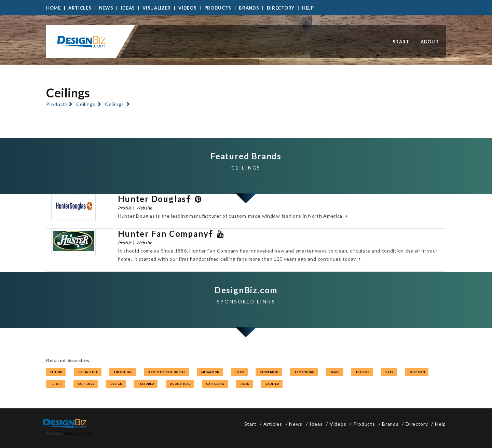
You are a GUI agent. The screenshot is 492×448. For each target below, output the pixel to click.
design (116, 384)
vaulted (272, 384)
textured (146, 384)
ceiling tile (88, 372)
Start (401, 42)
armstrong (304, 372)
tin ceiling (123, 372)
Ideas (128, 8)
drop (239, 372)
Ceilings (86, 104)
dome (245, 384)
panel (335, 372)
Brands (249, 8)
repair (56, 384)
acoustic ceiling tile (166, 372)
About (430, 42)
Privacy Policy (78, 433)
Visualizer (157, 8)
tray (389, 372)
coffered (86, 384)
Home (53, 8)
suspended (269, 372)
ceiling (56, 372)
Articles (80, 8)
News (106, 8)
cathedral (215, 384)
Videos (187, 8)
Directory (281, 8)
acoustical (180, 384)
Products (218, 8)
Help (308, 8)
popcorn (417, 372)
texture (362, 372)
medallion (210, 372)
